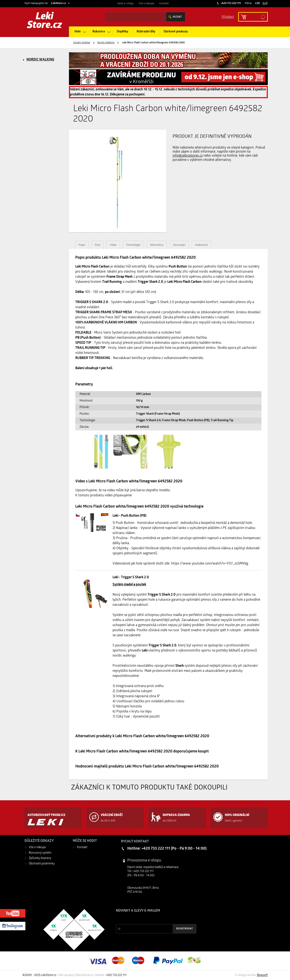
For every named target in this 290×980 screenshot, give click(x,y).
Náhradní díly (146, 32)
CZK (258, 3)
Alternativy (157, 245)
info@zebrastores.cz (188, 156)
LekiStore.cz (58, 3)
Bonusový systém (40, 853)
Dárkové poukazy (176, 32)
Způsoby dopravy (40, 858)
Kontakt (164, 3)
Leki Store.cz (45, 21)
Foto (98, 245)
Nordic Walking (106, 43)
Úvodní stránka (82, 43)
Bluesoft (262, 975)
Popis (82, 245)
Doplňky (122, 32)
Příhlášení (228, 17)
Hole (78, 32)
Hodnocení (201, 245)
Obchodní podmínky (42, 864)
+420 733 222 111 (230, 3)
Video (113, 245)
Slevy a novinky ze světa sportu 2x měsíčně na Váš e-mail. (152, 919)
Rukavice (99, 32)
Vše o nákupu (146, 3)
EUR (265, 3)
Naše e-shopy (125, 3)
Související (179, 245)
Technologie (133, 245)
